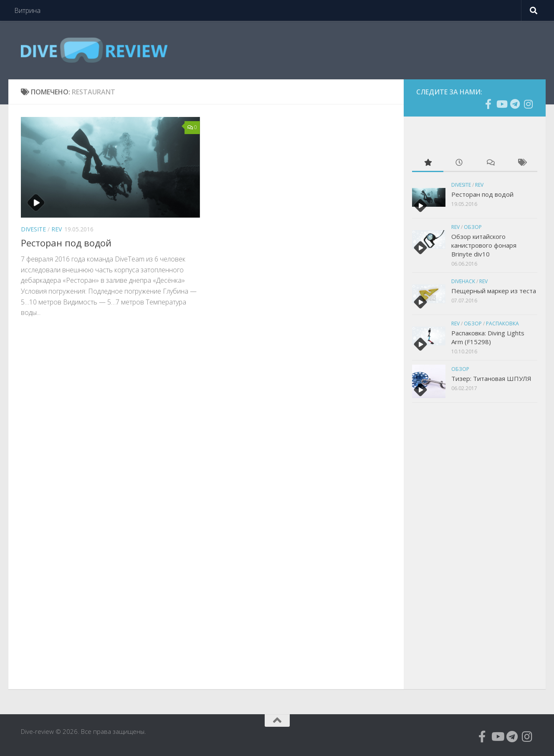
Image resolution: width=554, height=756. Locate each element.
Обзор (473, 227)
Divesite (33, 229)
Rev (57, 229)
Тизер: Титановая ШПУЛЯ (491, 378)
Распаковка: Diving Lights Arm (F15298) (488, 337)
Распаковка (502, 323)
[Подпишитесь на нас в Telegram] (515, 104)
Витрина (27, 10)
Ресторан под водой (66, 243)
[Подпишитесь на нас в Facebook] (488, 104)
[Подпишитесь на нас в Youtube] (501, 104)
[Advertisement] (475, 545)
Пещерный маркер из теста (494, 291)
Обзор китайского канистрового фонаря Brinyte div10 (484, 245)
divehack (463, 281)
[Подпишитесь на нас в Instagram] (528, 104)
